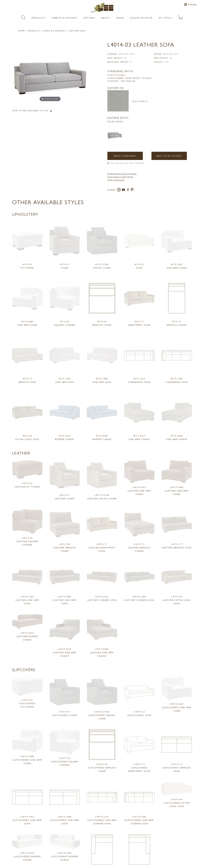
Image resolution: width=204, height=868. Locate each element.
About (106, 18)
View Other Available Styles (32, 111)
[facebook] (128, 190)
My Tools (165, 18)
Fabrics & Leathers (64, 18)
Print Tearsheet (125, 156)
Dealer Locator (141, 18)
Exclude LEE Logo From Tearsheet (128, 163)
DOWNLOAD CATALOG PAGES (122, 174)
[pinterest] (132, 190)
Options (89, 18)
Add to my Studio (169, 156)
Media (120, 18)
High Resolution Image (120, 177)
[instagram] (119, 190)
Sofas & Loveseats (54, 31)
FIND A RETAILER (116, 180)
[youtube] (124, 190)
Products (39, 18)
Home (22, 31)
